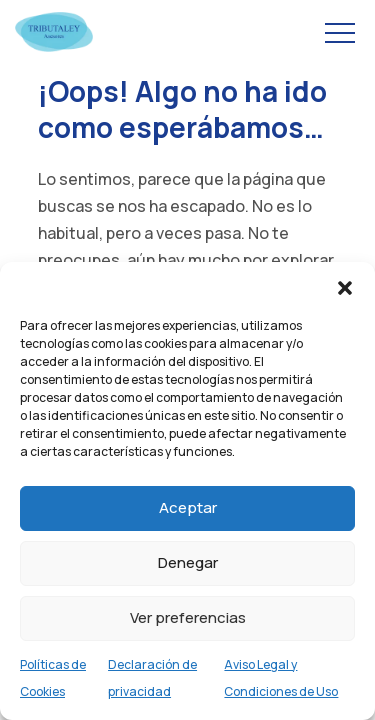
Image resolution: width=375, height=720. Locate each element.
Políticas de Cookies (53, 678)
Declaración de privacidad (152, 678)
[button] (345, 287)
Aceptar (188, 507)
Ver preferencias (188, 617)
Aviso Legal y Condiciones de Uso (281, 678)
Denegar (188, 562)
